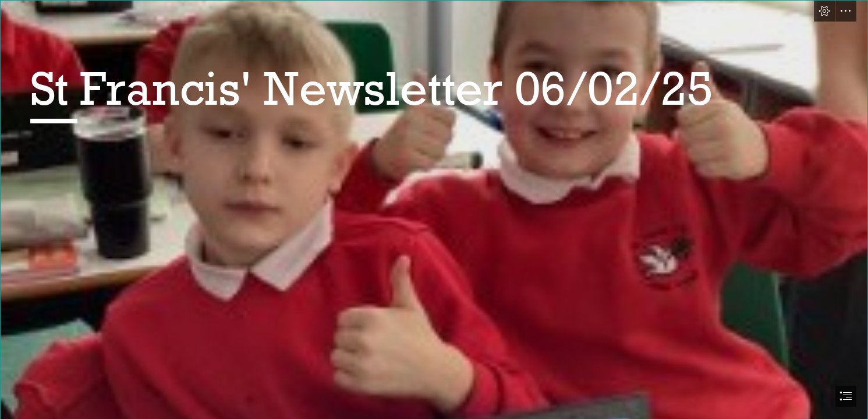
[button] (824, 11)
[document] (434, 210)
